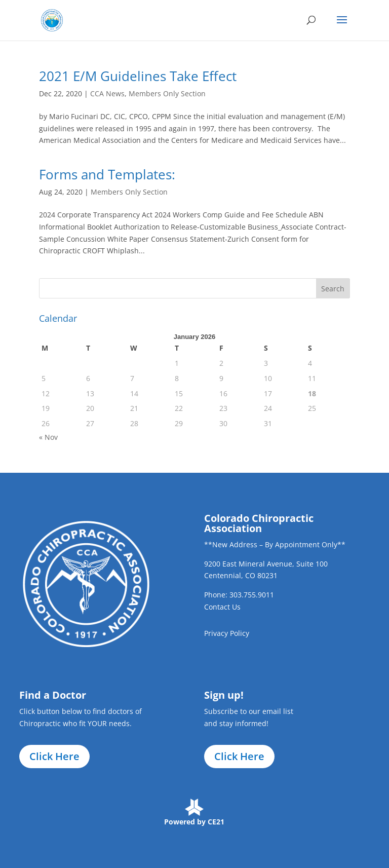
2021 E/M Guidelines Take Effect (138, 76)
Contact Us (222, 607)
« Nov (48, 437)
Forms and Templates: (107, 174)
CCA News (107, 93)
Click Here (54, 756)
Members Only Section (167, 93)
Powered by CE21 (194, 822)
